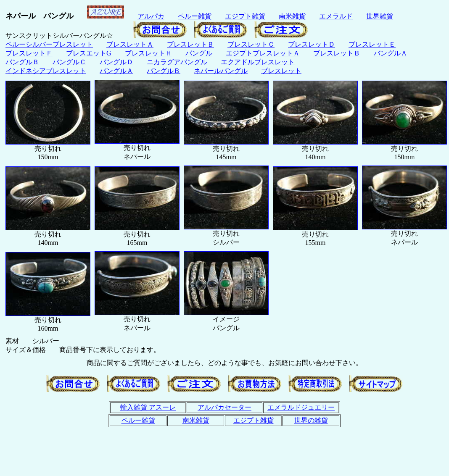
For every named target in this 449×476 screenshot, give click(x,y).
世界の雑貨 (311, 420)
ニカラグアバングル (177, 62)
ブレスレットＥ (372, 44)
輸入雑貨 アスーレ (148, 407)
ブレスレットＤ (312, 44)
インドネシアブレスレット (46, 71)
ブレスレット (281, 71)
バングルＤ (116, 62)
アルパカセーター (225, 407)
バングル (199, 53)
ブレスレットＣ (251, 44)
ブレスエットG (89, 53)
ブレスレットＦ (29, 53)
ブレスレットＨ (148, 53)
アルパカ (151, 16)
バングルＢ (22, 62)
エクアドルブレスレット (258, 62)
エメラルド (336, 16)
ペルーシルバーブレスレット (49, 44)
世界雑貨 (380, 16)
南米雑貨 (292, 16)
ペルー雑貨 (195, 16)
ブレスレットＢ (190, 44)
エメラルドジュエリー (301, 407)
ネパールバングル (221, 71)
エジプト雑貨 (245, 16)
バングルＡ (391, 53)
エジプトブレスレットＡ (263, 53)
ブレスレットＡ (130, 44)
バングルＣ (69, 62)
